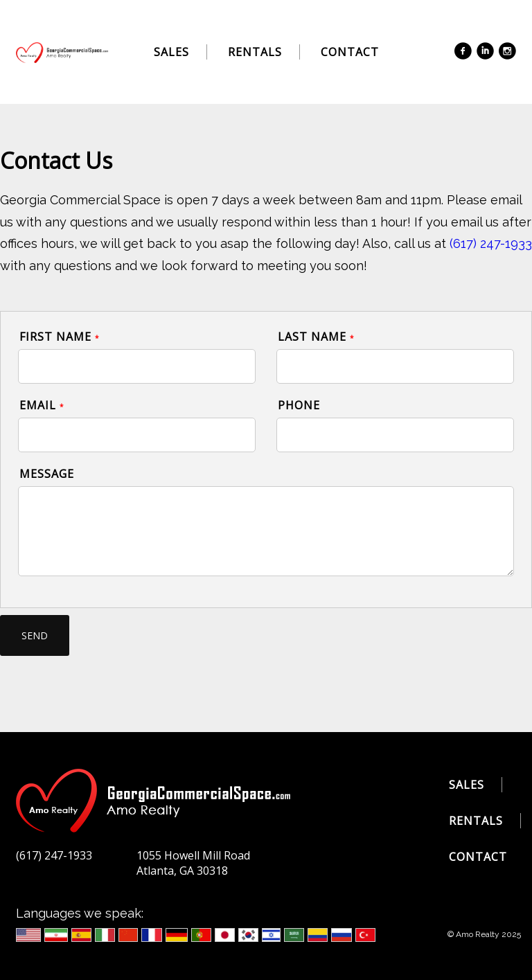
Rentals (255, 52)
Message (47, 474)
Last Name (316, 337)
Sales (171, 52)
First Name (60, 337)
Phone (299, 405)
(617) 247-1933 (491, 243)
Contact (350, 52)
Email (42, 405)
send (35, 635)
